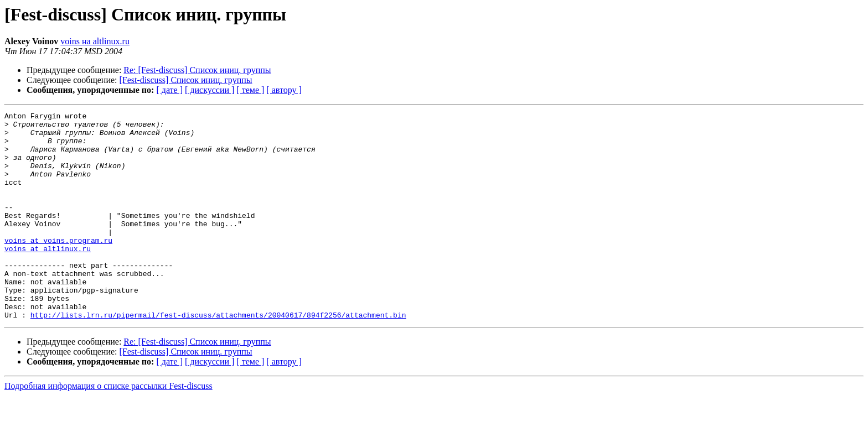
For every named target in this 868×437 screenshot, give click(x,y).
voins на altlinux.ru (95, 41)
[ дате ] (169, 90)
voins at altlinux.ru (48, 277)
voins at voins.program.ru (58, 267)
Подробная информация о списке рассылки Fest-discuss (108, 427)
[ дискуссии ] (210, 90)
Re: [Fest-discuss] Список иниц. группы (197, 70)
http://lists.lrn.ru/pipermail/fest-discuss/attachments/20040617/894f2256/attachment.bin (218, 356)
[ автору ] (284, 90)
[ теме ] (250, 90)
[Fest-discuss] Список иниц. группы (186, 80)
